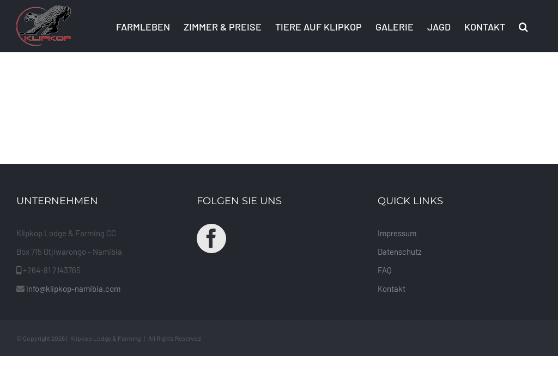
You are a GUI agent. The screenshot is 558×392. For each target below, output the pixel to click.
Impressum (397, 233)
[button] (523, 26)
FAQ (385, 270)
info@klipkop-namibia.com (73, 289)
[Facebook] (211, 238)
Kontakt (392, 289)
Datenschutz (400, 252)
